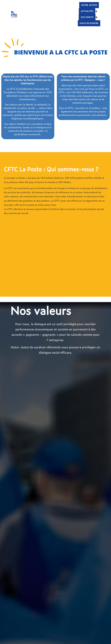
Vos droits (87, 17)
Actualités (87, 11)
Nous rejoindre (89, 23)
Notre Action (89, 5)
